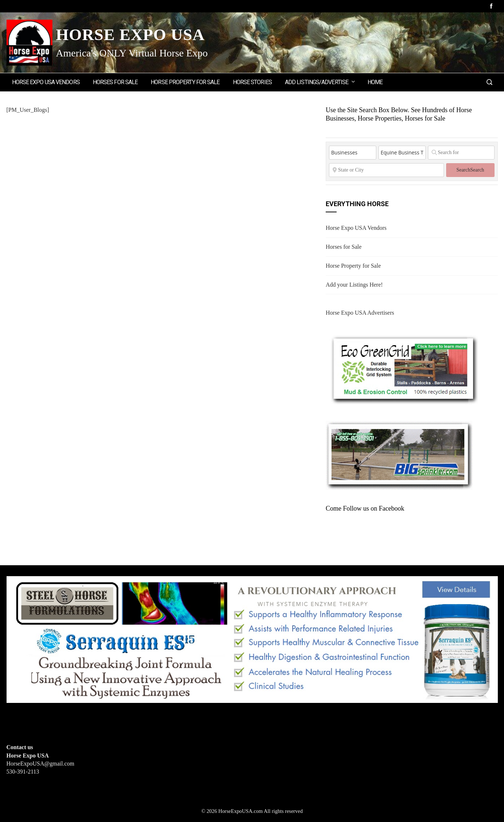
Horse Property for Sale (185, 82)
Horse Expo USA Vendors (46, 82)
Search (470, 170)
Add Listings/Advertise (320, 82)
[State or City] (386, 170)
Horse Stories (252, 82)
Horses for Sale (115, 82)
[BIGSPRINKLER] (399, 454)
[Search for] (461, 153)
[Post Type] (353, 153)
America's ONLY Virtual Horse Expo (132, 53)
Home (375, 82)
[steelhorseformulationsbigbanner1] (252, 639)
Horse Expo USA (130, 35)
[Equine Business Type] (402, 153)
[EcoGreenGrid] (404, 368)
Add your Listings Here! (354, 285)
